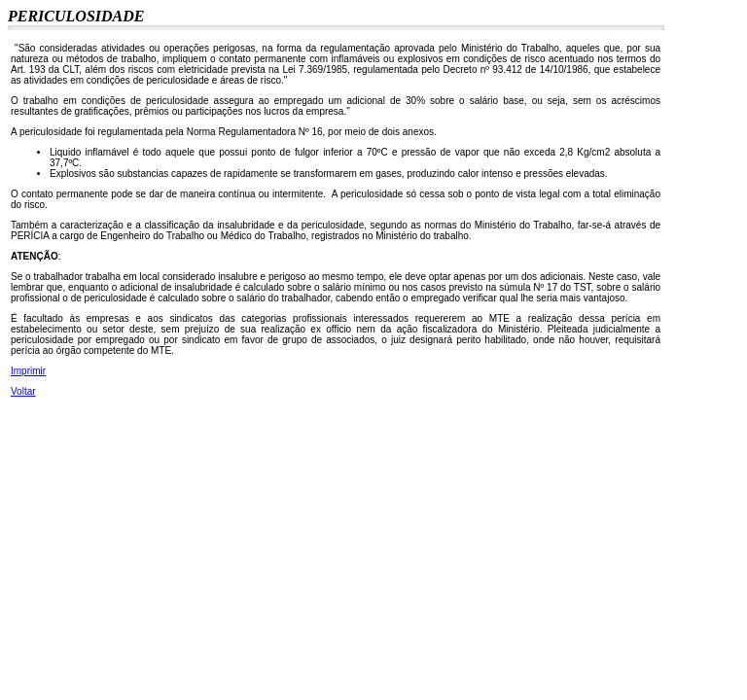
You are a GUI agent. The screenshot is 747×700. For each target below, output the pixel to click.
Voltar (23, 391)
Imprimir (28, 371)
